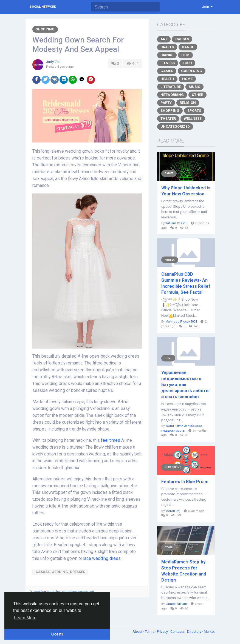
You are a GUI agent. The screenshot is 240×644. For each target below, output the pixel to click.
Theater (168, 119)
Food (187, 63)
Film (185, 55)
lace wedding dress (102, 558)
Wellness (193, 119)
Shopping (45, 29)
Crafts (167, 47)
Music (194, 87)
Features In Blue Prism (185, 482)
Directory (195, 632)
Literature (171, 87)
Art (164, 39)
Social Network (43, 7)
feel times (111, 440)
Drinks (167, 55)
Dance (188, 47)
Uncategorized (175, 126)
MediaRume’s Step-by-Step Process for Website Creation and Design (184, 571)
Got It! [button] (57, 634)
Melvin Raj (173, 511)
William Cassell (176, 223)
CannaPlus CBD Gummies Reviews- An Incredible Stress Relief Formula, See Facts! (186, 283)
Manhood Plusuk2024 (181, 322)
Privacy (163, 632)
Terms (150, 632)
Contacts (178, 632)
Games (167, 71)
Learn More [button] (25, 618)
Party (166, 103)
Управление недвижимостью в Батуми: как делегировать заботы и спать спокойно (185, 385)
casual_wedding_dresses (60, 572)
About (138, 632)
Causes (182, 39)
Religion (188, 103)
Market (209, 632)
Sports (194, 111)
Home (187, 79)
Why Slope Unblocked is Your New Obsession (186, 191)
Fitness (168, 63)
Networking (172, 95)
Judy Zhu (53, 62)
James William (176, 604)
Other (197, 95)
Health (167, 79)
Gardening (192, 71)
